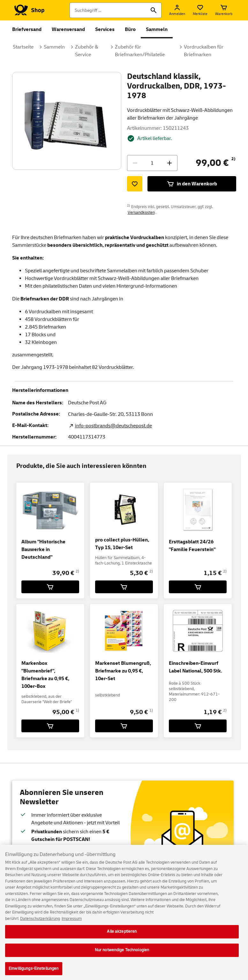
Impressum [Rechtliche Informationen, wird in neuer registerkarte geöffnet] (72, 922)
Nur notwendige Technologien (122, 953)
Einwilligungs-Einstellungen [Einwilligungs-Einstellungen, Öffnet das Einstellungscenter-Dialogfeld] (34, 972)
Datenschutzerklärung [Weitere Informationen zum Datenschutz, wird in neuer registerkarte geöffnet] (40, 922)
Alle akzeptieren (122, 935)
